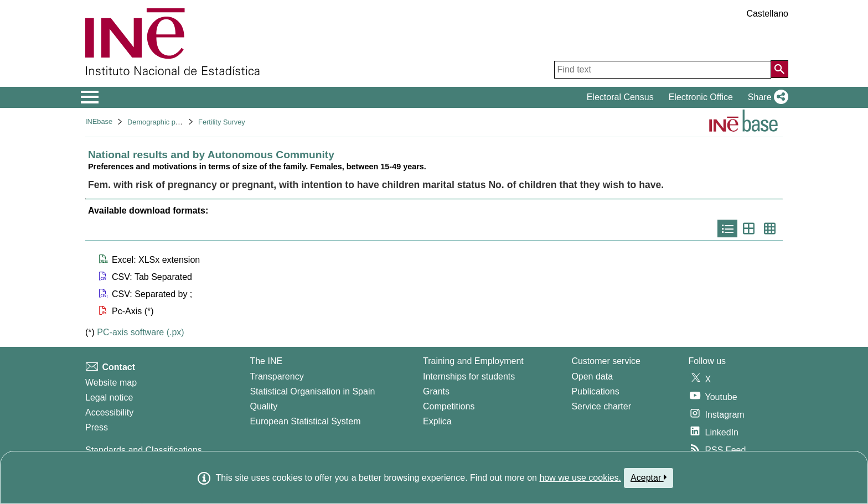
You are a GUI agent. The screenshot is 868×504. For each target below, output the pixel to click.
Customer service (606, 361)
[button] (766, 97)
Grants (436, 391)
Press (97, 427)
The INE (266, 361)
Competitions (449, 406)
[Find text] (663, 70)
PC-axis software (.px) (140, 332)
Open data (592, 376)
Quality (263, 406)
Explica (437, 421)
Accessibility (109, 412)
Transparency (277, 376)
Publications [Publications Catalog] (595, 391)
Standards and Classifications (144, 450)
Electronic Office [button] (701, 97)
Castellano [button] (767, 14)
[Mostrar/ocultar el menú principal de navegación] (90, 97)
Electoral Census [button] (620, 97)
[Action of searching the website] (779, 69)
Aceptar (649, 477)
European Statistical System (305, 421)
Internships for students (469, 376)
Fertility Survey (222, 122)
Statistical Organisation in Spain (312, 391)
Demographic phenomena (168, 122)
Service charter (601, 406)
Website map (111, 383)
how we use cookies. (580, 478)
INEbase (99, 121)
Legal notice (109, 398)
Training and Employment (473, 361)
